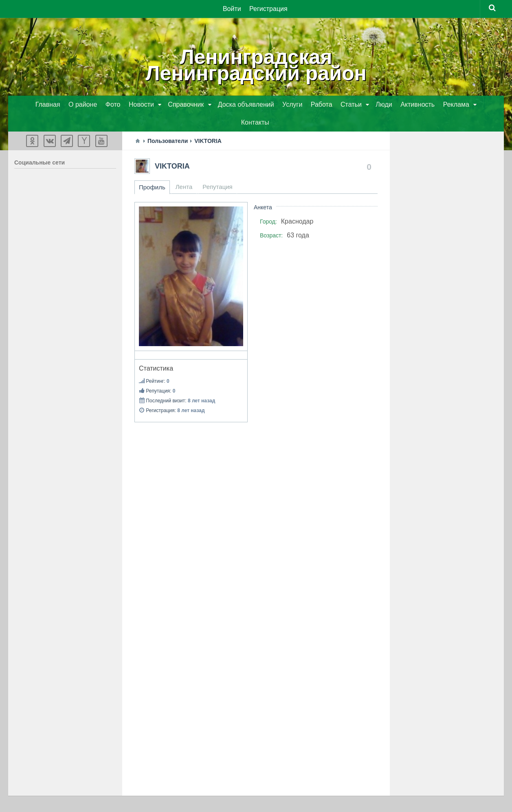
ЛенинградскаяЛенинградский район (256, 65)
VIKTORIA (172, 166)
